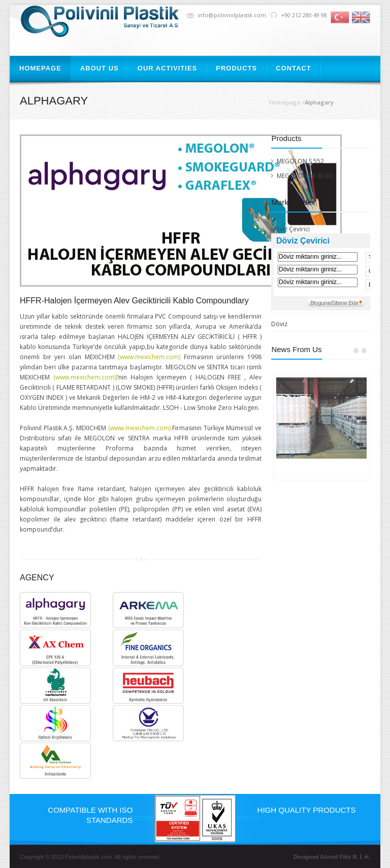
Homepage (285, 102)
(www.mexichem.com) (148, 357)
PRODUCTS (236, 68)
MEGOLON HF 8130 (304, 176)
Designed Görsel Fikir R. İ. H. (332, 857)
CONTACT (294, 68)
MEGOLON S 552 (300, 161)
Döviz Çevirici (290, 229)
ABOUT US (100, 68)
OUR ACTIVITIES (168, 68)
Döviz (279, 324)
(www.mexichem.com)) (85, 377)
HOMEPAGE (40, 68)
